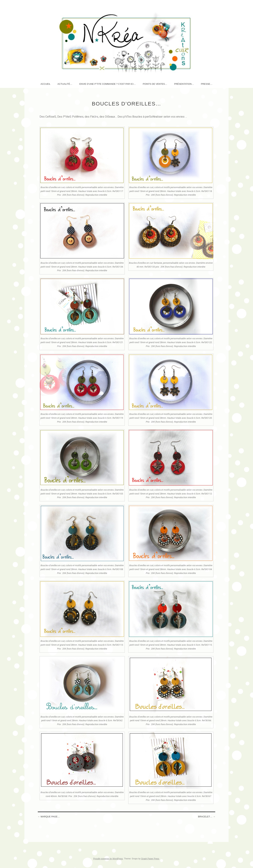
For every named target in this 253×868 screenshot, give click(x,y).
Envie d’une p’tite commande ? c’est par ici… (108, 84)
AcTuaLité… (65, 84)
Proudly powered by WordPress (108, 859)
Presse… (207, 84)
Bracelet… (207, 817)
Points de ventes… (155, 84)
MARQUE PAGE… (49, 817)
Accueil (46, 84)
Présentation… (184, 84)
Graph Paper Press (150, 859)
